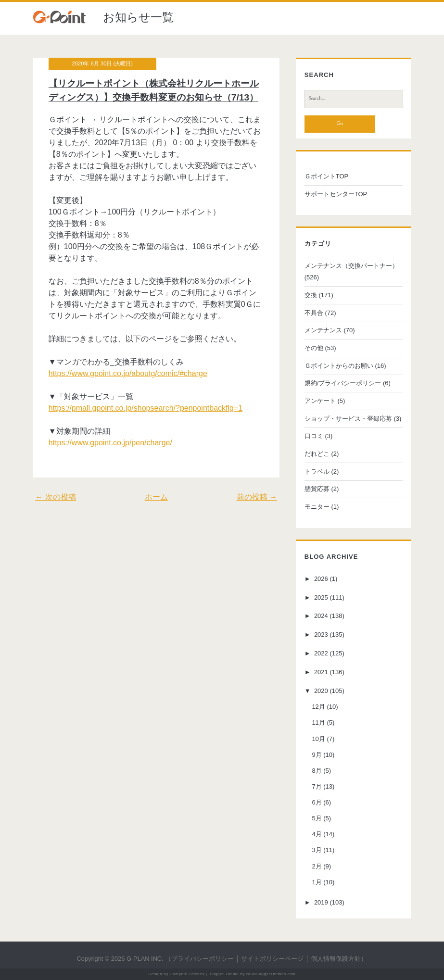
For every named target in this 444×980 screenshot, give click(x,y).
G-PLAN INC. (145, 959)
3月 (317, 850)
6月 (317, 802)
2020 (321, 691)
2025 (321, 597)
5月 (317, 818)
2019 (321, 902)
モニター (317, 507)
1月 (317, 882)
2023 (321, 634)
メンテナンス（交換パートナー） (351, 266)
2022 (321, 653)
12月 (318, 707)
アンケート (320, 401)
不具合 (314, 313)
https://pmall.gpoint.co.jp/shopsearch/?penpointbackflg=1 (146, 408)
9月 (317, 755)
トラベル (317, 471)
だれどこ (317, 454)
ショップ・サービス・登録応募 (348, 419)
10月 (318, 739)
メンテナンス (323, 330)
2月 (317, 866)
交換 (311, 295)
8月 (317, 771)
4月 (317, 834)
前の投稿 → (257, 497)
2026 (321, 579)
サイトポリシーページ (272, 959)
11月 (318, 722)
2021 (321, 672)
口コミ (314, 436)
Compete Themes (187, 974)
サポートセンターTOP (336, 194)
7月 (317, 786)
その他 (314, 348)
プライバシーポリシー (203, 959)
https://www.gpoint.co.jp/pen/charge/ (110, 443)
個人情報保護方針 (336, 959)
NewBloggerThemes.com (271, 974)
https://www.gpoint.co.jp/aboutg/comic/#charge (128, 373)
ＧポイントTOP (327, 176)
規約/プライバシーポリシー (343, 383)
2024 (321, 616)
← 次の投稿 (55, 497)
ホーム (156, 497)
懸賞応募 (317, 489)
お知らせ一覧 (138, 17)
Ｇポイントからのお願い (339, 366)
